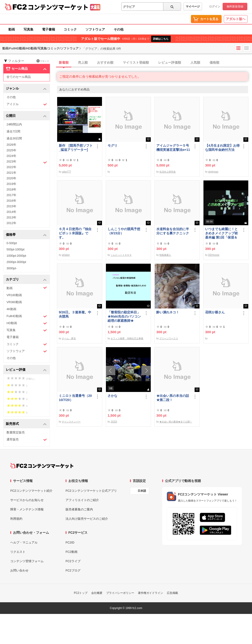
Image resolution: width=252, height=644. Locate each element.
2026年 (11, 145)
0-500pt (12, 243)
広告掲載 (172, 593)
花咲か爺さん (215, 312)
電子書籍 (49, 29)
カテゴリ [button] (26, 280)
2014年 (11, 212)
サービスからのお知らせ (27, 500)
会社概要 (97, 593)
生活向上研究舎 (168, 172)
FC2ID (70, 542)
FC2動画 (72, 552)
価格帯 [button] (26, 235)
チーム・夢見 (69, 338)
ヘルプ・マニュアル (24, 542)
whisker (66, 255)
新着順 (64, 62)
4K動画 (11, 309)
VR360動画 (14, 302)
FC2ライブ (73, 561)
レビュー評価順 (170, 62)
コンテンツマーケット (58, 7)
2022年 (11, 167)
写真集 (28, 29)
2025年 (11, 150)
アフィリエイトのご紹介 (82, 500)
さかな (112, 396)
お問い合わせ (19, 570)
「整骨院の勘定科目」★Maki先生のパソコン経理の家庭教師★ (124, 316)
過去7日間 (13, 131)
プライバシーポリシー (120, 593)
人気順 (195, 62)
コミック (70, 29)
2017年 (11, 195)
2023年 (27, 162)
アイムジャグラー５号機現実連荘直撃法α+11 (173, 148)
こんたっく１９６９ (121, 255)
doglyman (213, 172)
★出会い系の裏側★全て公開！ (176, 422)
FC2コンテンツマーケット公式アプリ (91, 491)
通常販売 (27, 440)
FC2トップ (81, 593)
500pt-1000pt (16, 249)
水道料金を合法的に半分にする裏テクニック (173, 231)
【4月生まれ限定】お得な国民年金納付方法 (222, 148)
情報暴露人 (165, 255)
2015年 (11, 206)
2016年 (11, 201)
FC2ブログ (73, 570)
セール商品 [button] (26, 69)
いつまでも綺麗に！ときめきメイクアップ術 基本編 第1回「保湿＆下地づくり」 (222, 233)
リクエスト (18, 552)
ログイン (215, 7)
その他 (119, 29)
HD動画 (27, 323)
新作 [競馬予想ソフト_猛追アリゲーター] (76, 148)
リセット (43, 61)
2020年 (11, 178)
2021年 (11, 173)
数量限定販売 (16, 432)
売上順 (83, 62)
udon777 (66, 172)
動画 (12, 29)
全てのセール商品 (19, 77)
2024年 (11, 156)
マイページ (193, 7)
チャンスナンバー (71, 422)
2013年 (11, 217)
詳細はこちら (161, 39)
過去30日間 (14, 138)
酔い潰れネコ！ (168, 312)
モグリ (112, 145)
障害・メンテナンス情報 (27, 509)
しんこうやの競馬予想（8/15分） (124, 231)
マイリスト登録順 (136, 62)
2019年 (11, 184)
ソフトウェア (95, 29)
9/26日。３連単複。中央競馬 (75, 314)
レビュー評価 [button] (26, 370)
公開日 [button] (26, 116)
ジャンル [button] (26, 89)
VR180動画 (14, 295)
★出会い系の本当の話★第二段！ (173, 398)
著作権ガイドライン (150, 593)
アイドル (27, 104)
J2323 (114, 422)
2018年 (11, 189)
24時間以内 (14, 124)
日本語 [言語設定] (142, 491)
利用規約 (16, 519)
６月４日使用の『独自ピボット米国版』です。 (75, 233)
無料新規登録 (235, 7)
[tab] (154, 63)
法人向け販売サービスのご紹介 (87, 519)
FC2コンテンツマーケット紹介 (31, 491)
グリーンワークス (169, 338)
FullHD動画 (27, 316)
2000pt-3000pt (16, 262)
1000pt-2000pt (16, 256)
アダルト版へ (236, 19)
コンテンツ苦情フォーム (27, 561)
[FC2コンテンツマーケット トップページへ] (42, 466)
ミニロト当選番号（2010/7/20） (75, 398)
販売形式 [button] (26, 424)
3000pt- (12, 268)
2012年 (11, 223)
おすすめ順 (105, 62)
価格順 (214, 62)
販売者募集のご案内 (79, 509)
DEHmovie (214, 255)
